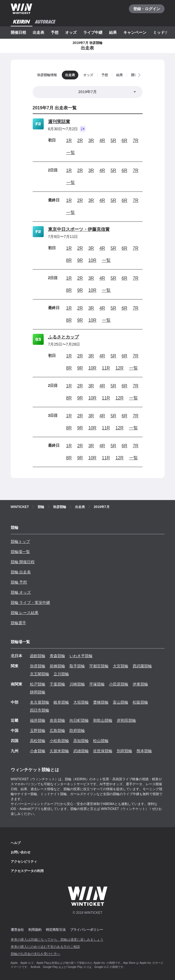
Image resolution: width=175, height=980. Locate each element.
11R (106, 368)
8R (69, 260)
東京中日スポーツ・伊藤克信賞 (79, 229)
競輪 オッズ (21, 592)
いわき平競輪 (81, 656)
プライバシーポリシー (87, 930)
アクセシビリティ (24, 862)
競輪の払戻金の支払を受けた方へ (35, 954)
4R (102, 141)
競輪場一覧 (20, 552)
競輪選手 (18, 623)
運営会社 (17, 930)
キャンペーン (135, 32)
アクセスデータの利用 (27, 871)
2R (80, 141)
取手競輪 (77, 666)
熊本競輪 (144, 751)
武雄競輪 (81, 751)
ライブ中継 (93, 32)
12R (119, 368)
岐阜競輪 (61, 702)
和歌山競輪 (103, 720)
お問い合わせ (21, 852)
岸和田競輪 (126, 720)
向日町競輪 (79, 720)
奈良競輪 (57, 720)
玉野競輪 (38, 731)
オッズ (71, 32)
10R (92, 260)
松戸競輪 (38, 684)
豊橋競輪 (101, 702)
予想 (55, 32)
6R (124, 141)
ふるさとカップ (63, 337)
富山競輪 (121, 702)
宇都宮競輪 (99, 666)
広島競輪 (57, 731)
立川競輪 (61, 674)
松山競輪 (101, 741)
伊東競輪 (140, 684)
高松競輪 (38, 741)
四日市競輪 (40, 710)
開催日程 (18, 32)
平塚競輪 (97, 684)
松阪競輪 (140, 702)
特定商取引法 (56, 930)
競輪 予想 (19, 582)
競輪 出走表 (21, 572)
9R (80, 260)
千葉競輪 (57, 684)
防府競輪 (77, 731)
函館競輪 (38, 656)
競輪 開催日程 (23, 562)
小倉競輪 (38, 751)
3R (91, 141)
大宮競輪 (121, 666)
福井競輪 (38, 720)
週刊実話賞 (59, 122)
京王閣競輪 (40, 674)
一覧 (71, 153)
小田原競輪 (119, 684)
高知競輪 (81, 741)
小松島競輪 (59, 741)
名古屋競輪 (40, 702)
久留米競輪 (59, 751)
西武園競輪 (142, 666)
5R (113, 141)
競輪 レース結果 (25, 613)
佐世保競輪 (103, 751)
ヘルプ (16, 843)
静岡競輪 (38, 692)
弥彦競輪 (38, 666)
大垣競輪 (81, 702)
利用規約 (35, 930)
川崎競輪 (77, 684)
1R (69, 141)
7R (135, 141)
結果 (113, 32)
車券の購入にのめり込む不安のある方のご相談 (45, 947)
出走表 (38, 32)
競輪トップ (20, 542)
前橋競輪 (57, 666)
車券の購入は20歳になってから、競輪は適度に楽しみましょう (57, 940)
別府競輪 (124, 751)
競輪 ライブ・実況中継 (30, 603)
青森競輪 (57, 656)
